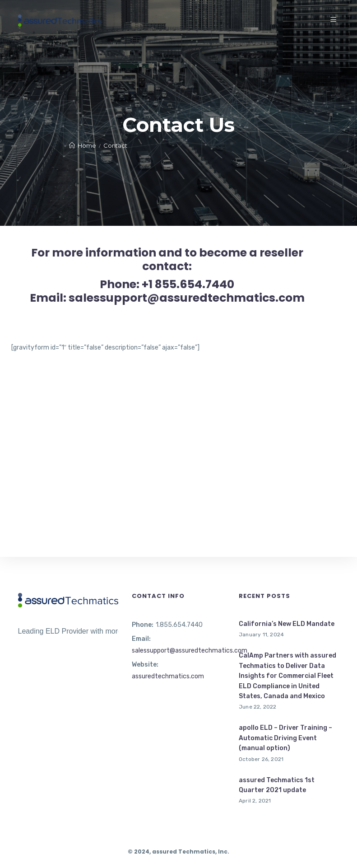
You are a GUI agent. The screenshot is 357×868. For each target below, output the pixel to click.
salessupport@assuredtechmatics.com (190, 651)
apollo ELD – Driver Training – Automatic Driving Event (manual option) (285, 738)
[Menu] (335, 20)
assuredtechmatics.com (168, 676)
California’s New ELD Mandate (287, 624)
